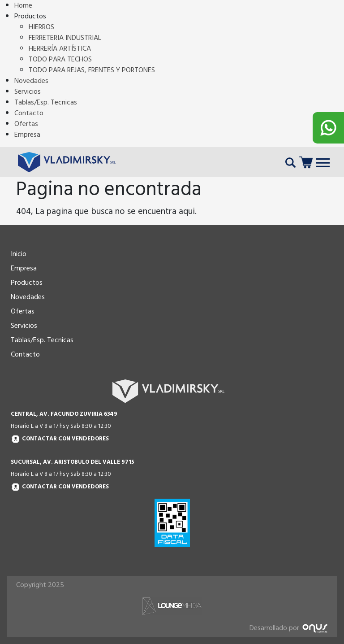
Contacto (29, 113)
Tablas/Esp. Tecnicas (46, 102)
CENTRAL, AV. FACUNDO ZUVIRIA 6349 (64, 414)
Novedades (31, 81)
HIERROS (41, 27)
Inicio (19, 254)
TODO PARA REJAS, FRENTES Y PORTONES (92, 70)
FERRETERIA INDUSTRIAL (65, 38)
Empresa (27, 135)
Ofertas (26, 124)
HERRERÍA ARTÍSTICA (60, 48)
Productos (27, 283)
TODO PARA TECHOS (60, 59)
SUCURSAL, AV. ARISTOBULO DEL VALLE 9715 (73, 462)
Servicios (28, 91)
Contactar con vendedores (60, 439)
